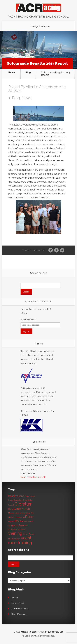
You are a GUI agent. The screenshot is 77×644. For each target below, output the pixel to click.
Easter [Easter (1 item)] (30, 500)
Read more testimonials (33, 477)
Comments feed (20, 609)
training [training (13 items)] (15, 533)
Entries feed (17, 603)
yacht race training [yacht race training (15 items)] (20, 540)
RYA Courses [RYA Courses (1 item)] (29, 522)
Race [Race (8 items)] (29, 517)
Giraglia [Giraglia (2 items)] (12, 509)
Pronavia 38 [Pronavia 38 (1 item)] (20, 517)
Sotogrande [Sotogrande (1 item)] (13, 529)
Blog (28, 73)
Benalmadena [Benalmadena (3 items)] (16, 496)
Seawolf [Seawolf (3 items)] (24, 525)
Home (12, 73)
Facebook (56, 250)
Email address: (28, 319)
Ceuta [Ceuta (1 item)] (27, 496)
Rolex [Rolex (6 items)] (19, 521)
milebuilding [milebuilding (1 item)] (25, 513)
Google (51, 250)
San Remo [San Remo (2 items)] (13, 526)
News (27, 98)
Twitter (62, 250)
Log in (14, 598)
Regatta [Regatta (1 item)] (11, 522)
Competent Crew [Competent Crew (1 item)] (20, 500)
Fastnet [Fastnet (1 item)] (11, 505)
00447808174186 (54, 632)
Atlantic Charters (39, 87)
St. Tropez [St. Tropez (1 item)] (22, 529)
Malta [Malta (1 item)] (17, 513)
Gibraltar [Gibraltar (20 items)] (23, 504)
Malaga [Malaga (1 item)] (11, 513)
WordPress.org (19, 614)
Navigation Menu (40, 26)
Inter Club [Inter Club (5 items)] (23, 509)
